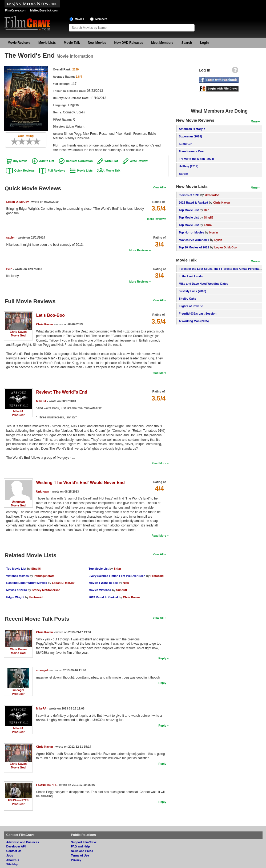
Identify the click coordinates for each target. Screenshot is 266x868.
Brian (117, 569)
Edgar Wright (15, 597)
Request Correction (79, 161)
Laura (208, 225)
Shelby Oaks (188, 299)
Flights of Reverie (191, 306)
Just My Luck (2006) (193, 291)
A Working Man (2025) (194, 321)
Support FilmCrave (84, 842)
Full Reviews (56, 171)
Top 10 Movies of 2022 (194, 247)
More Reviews (157, 219)
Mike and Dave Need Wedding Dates (203, 284)
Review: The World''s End (62, 392)
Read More (159, 373)
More (254, 121)
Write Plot (111, 161)
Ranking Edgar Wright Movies (27, 583)
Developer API (16, 846)
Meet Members (162, 43)
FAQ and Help (80, 846)
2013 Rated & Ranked (103, 597)
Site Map (12, 864)
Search (187, 43)
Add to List (47, 161)
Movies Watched (100, 590)
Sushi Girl (186, 144)
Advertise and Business (23, 842)
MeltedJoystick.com (44, 10)
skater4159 (212, 195)
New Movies (97, 43)
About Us (13, 860)
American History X (192, 129)
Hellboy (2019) (189, 166)
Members (101, 19)
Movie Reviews (19, 43)
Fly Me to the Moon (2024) (196, 159)
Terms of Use (80, 855)
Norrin (213, 232)
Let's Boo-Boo (51, 315)
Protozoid (36, 597)
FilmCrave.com (16, 10)
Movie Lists (47, 43)
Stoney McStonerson (46, 590)
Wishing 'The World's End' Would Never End (80, 483)
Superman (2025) (190, 136)
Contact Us (14, 851)
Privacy (76, 860)
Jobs (10, 855)
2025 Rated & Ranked (194, 203)
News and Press (82, 851)
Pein (9, 269)
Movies (80, 19)
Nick (126, 583)
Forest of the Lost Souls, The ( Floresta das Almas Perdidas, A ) (222, 269)
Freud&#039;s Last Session (198, 314)
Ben (207, 210)
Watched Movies (18, 576)
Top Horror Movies (192, 232)
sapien (11, 237)
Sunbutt (122, 590)
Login (205, 43)
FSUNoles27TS (18, 800)
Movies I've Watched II (194, 240)
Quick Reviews (25, 171)
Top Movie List (16, 569)
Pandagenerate (44, 576)
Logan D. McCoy (18, 202)
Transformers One (191, 151)
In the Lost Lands (191, 276)
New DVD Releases (129, 43)
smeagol (18, 690)
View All (158, 187)
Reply (162, 658)
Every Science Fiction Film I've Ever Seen (117, 576)
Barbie (183, 174)
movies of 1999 (189, 195)
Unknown (18, 502)
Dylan (218, 240)
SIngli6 (36, 569)
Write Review (139, 161)
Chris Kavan (18, 332)
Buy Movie (20, 161)
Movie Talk (72, 43)
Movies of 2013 (17, 590)
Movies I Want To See (103, 583)
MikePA (18, 411)
